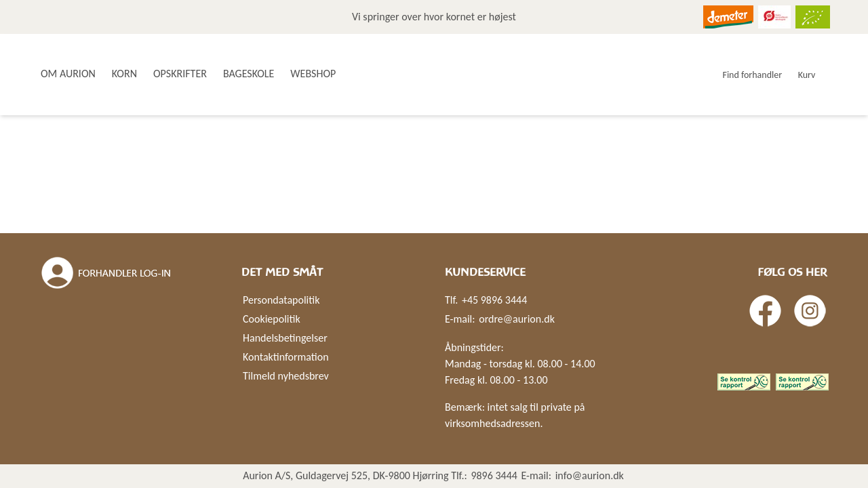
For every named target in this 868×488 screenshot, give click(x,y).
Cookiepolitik (272, 319)
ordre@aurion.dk (517, 319)
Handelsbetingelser (285, 338)
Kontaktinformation (286, 357)
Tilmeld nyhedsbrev (286, 376)
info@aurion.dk (590, 475)
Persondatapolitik (281, 300)
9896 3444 (494, 475)
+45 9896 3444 (494, 300)
